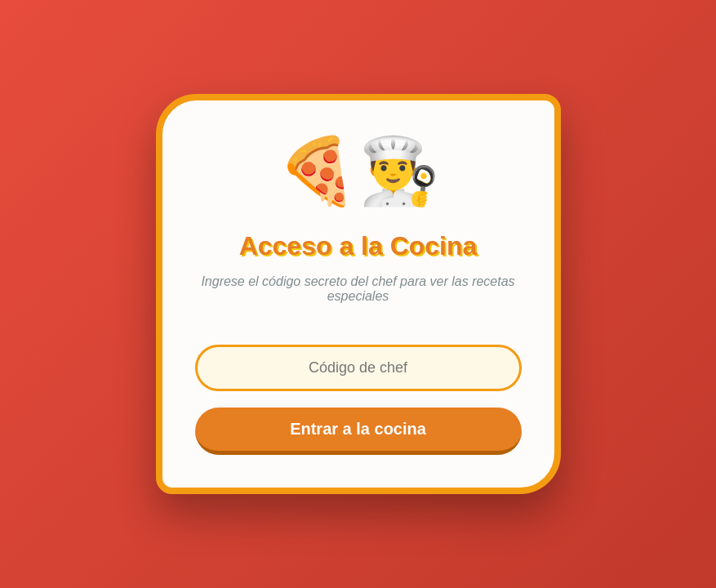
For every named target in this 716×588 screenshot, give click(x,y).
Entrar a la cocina (358, 429)
